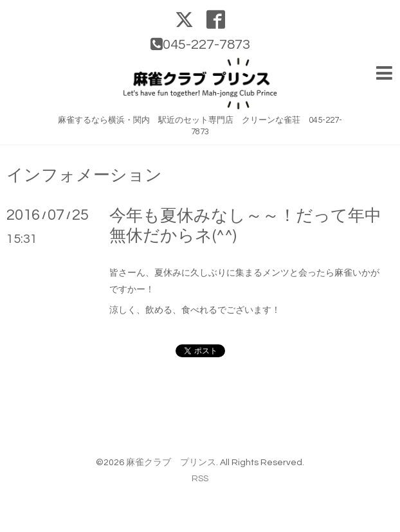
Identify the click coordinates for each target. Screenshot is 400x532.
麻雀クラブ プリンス (171, 463)
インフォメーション (84, 175)
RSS (200, 479)
